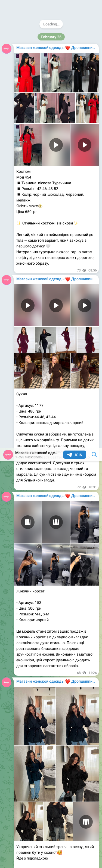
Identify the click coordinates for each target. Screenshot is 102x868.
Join (75, 7)
